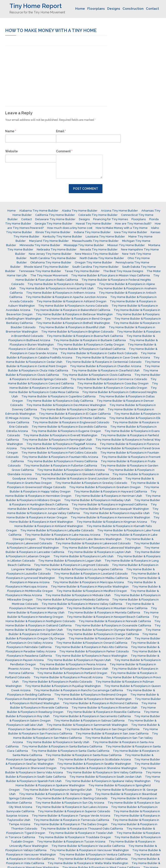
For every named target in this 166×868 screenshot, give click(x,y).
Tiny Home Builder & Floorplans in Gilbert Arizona (71, 470)
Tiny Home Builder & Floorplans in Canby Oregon (91, 345)
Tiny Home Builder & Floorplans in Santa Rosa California (84, 755)
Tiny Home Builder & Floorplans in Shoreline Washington (99, 768)
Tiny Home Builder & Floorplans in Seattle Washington (94, 764)
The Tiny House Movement (49, 275)
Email (61, 131)
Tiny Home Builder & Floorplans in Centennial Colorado (104, 362)
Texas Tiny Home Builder (82, 271)
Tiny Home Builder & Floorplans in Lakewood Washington (101, 548)
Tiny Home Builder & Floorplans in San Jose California (112, 733)
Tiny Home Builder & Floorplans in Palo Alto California (91, 647)
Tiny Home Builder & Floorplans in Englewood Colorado (71, 422)
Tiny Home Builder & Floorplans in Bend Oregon (78, 319)
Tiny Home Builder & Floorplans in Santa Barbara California (62, 746)
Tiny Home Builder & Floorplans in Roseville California (104, 712)
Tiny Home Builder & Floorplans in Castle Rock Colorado (99, 353)
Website (11, 151)
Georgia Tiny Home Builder (53, 224)
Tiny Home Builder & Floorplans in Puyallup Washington (63, 686)
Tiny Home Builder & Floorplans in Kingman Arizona (112, 522)
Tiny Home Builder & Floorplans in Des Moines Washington (66, 405)
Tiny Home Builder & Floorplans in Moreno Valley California (82, 604)
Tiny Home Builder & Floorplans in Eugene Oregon (66, 431)
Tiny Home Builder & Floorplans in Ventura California (95, 854)
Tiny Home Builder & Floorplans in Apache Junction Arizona (66, 297)
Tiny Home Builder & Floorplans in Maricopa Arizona (88, 582)
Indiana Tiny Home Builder (92, 232)
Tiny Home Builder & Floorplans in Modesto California (72, 600)
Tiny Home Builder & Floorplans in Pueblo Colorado (57, 682)
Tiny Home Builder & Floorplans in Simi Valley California (104, 772)
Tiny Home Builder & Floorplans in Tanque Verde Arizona (71, 816)
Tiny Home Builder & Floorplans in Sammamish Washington (87, 725)
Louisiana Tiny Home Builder (105, 237)
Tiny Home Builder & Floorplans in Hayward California (110, 491)
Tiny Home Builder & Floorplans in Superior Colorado (74, 811)
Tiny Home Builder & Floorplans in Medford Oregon (92, 591)
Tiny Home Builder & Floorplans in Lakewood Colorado (93, 543)
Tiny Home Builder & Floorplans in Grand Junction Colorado (81, 479)
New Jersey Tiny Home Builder (50, 254)
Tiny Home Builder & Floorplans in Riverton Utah (104, 708)
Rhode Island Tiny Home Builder (46, 267)
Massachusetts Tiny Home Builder (95, 241)
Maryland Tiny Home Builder (49, 241)
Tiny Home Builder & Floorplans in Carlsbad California (89, 349)
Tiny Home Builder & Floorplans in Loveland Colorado (91, 574)
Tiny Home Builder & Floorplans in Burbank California (90, 340)
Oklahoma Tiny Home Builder (51, 262)
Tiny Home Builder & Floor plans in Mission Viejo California (110, 275)
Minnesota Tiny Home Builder (40, 245)
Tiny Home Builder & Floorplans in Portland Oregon (72, 673)
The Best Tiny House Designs (123, 271)
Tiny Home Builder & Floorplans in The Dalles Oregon (71, 824)
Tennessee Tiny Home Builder (40, 271)
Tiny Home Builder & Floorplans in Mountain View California (107, 608)
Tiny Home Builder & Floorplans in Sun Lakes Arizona (72, 807)
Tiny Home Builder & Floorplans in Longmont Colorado (71, 565)
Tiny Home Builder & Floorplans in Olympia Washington (104, 630)
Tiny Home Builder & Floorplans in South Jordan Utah (105, 777)
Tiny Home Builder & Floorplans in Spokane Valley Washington (108, 781)
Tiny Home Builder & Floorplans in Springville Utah (58, 790)
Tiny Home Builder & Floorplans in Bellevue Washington (74, 314)
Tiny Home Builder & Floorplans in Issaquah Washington (111, 509)
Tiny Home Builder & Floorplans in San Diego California (102, 729)
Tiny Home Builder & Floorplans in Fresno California (62, 461)
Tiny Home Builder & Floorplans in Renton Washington (94, 699)
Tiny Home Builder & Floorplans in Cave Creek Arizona (113, 358)
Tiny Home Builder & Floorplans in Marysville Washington (90, 587)
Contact (152, 9)
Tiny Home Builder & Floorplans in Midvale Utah (78, 595)
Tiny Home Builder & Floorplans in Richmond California (100, 703)
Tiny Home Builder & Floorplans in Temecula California (71, 820)
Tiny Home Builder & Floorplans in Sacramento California (92, 716)
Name (11, 131)
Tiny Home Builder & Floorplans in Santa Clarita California (70, 751)
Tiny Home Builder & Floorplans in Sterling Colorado (72, 798)
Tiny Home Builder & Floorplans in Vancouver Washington (89, 850)
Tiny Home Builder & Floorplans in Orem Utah (100, 638)
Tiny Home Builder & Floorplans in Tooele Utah (81, 833)
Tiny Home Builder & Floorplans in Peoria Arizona (73, 664)
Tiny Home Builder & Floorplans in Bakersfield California (72, 310)
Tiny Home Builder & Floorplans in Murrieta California (104, 612)
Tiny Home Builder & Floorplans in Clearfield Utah (106, 370)
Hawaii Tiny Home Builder (94, 224)
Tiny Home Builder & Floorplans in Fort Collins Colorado (59, 453)
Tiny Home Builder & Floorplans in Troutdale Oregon (75, 837)
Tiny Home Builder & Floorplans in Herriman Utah (108, 496)
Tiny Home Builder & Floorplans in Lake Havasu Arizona (63, 535)
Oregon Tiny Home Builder (93, 262)
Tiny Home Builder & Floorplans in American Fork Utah (56, 288)
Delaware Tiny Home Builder (55, 219)
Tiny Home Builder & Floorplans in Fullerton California (61, 466)
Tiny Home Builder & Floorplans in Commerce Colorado (109, 379)
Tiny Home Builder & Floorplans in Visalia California (93, 859)
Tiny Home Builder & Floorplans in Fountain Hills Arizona (60, 457)
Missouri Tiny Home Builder (126, 245)
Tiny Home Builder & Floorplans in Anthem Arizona (61, 293)
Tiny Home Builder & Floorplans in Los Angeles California (84, 569)
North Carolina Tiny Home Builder (53, 258)
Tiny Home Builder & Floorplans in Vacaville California (88, 846)
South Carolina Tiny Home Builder (95, 267)
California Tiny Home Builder (55, 215)
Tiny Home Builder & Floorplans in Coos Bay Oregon (113, 383)
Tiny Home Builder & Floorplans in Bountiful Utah (72, 327)
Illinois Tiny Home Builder (53, 232)
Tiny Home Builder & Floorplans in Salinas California (89, 721)
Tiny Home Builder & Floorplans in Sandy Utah (58, 742)
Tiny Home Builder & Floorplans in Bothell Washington (73, 323)
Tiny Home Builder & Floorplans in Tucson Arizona (71, 842)
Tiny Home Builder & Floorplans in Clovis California (97, 375)
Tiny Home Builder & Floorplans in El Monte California (69, 418)
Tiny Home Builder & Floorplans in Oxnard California (92, 643)
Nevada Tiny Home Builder (99, 249)
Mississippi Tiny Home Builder (84, 245)
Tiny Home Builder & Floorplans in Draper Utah (72, 409)
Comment (64, 151)
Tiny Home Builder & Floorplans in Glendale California (72, 474)
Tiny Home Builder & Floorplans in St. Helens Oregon (55, 794)
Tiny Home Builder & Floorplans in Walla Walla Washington (88, 863)
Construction (133, 9)
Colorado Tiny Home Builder (98, 215)
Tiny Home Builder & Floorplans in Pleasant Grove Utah (71, 669)
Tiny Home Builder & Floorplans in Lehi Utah (83, 556)
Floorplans (96, 9)
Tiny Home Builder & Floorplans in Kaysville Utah (116, 513)
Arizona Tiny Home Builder (119, 211)
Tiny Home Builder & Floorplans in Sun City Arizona (70, 803)
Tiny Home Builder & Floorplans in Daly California (60, 401)
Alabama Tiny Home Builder (39, 211)
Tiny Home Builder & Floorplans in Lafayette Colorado (57, 530)
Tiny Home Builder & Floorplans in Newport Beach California (108, 617)
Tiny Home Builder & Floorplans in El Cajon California (75, 414)
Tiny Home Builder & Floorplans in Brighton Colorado (77, 332)
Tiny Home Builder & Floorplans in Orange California (103, 634)
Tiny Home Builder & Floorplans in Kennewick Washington (110, 517)
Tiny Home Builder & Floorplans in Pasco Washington (91, 656)
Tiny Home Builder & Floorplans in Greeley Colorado (91, 483)
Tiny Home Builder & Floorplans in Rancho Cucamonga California (78, 690)
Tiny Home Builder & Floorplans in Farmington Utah (57, 440)
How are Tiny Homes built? (133, 224)
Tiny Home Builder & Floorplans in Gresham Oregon (105, 487)
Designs (114, 9)
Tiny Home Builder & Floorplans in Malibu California (93, 578)
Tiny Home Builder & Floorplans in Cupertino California (58, 396)
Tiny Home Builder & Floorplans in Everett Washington (60, 435)
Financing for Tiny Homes (111, 219)
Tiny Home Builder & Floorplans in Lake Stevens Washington (80, 539)
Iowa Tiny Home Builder (131, 232)
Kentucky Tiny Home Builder (62, 237)
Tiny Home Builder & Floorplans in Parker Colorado (94, 651)
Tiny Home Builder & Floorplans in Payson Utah (79, 660)
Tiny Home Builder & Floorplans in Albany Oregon (61, 284)
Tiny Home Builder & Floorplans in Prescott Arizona (68, 677)
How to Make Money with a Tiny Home (122, 228)
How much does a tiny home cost (70, 228)
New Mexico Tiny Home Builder (97, 254)
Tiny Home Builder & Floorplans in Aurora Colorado (73, 306)
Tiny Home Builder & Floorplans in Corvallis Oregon (112, 388)
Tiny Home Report (36, 6)
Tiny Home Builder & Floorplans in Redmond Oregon (91, 695)
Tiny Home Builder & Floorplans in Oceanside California (113, 625)
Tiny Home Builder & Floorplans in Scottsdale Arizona (94, 759)
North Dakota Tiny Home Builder (102, 258)
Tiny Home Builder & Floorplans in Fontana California (56, 448)
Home (80, 9)
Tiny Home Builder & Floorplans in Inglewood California (109, 504)
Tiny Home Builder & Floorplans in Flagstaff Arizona (61, 444)
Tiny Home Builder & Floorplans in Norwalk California (115, 621)
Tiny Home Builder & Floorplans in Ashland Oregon (71, 301)
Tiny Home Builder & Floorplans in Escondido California (69, 427)
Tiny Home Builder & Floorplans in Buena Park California (85, 336)
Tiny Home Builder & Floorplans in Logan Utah (70, 561)
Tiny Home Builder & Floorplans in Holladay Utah (97, 500)
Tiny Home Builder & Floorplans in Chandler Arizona (106, 366)
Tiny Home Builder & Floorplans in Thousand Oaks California (82, 829)
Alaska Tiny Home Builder (80, 211)
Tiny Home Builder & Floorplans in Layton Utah (99, 552)
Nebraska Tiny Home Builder (57, 249)
